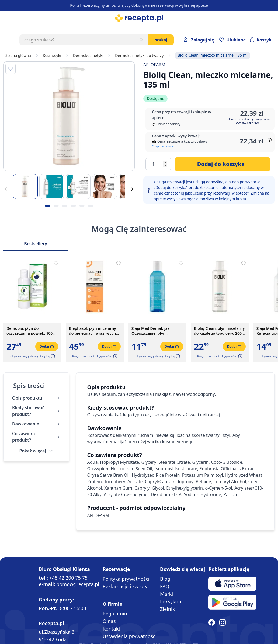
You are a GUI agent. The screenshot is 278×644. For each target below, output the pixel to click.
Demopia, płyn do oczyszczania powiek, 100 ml (29, 331)
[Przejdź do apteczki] (232, 40)
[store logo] (139, 18)
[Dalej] (132, 189)
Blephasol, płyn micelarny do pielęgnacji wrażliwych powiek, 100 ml (93, 331)
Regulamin (115, 614)
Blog (165, 579)
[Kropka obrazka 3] (65, 206)
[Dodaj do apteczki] (11, 69)
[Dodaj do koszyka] (223, 164)
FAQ (165, 586)
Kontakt (112, 629)
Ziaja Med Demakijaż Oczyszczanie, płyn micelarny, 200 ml (150, 331)
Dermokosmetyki (88, 56)
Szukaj (161, 40)
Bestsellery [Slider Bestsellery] (36, 244)
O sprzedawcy (162, 146)
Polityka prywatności (126, 579)
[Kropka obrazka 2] (56, 206)
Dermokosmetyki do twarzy (139, 56)
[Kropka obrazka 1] (47, 206)
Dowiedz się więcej (247, 123)
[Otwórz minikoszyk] (261, 40)
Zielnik (167, 609)
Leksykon (171, 601)
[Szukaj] (141, 40)
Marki (166, 594)
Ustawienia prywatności (130, 636)
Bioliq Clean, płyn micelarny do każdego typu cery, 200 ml (219, 331)
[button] (52, 356)
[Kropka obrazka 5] (82, 206)
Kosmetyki (52, 56)
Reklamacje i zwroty (125, 586)
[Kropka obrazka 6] (91, 206)
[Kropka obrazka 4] (73, 206)
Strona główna (18, 56)
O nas (109, 621)
